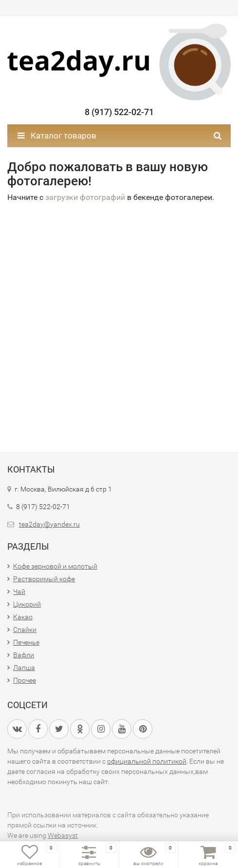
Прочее (25, 680)
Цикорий (27, 604)
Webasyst (63, 835)
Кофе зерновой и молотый (55, 566)
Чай (19, 592)
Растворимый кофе (44, 579)
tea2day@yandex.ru (49, 524)
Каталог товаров (57, 136)
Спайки (25, 630)
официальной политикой (147, 761)
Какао (23, 617)
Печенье (26, 642)
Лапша (24, 668)
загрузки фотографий (85, 197)
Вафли (24, 655)
